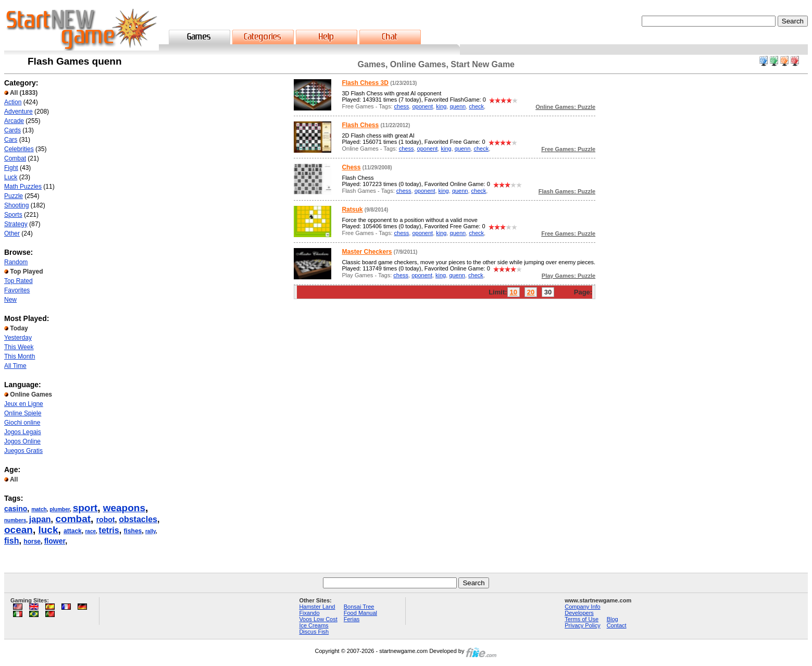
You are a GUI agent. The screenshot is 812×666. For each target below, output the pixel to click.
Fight (11, 168)
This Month (20, 356)
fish (11, 541)
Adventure (18, 112)
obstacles (138, 519)
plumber (60, 509)
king (441, 106)
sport (85, 508)
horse (32, 541)
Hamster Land (317, 607)
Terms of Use (582, 619)
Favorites (17, 290)
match (39, 509)
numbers (15, 520)
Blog (613, 619)
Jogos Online (22, 441)
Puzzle (14, 196)
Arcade (14, 121)
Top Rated (18, 281)
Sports (13, 215)
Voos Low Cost (318, 619)
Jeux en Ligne (24, 404)
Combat (15, 158)
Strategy (16, 224)
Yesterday (18, 338)
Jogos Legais (23, 432)
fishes (133, 531)
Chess (351, 167)
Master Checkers (367, 252)
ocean (18, 530)
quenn (458, 106)
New (10, 300)
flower (55, 541)
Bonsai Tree (359, 607)
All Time (15, 366)
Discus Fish (314, 632)
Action (13, 102)
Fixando (309, 613)
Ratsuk (352, 209)
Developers (579, 613)
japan (40, 519)
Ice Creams (314, 625)
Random (16, 262)
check (476, 106)
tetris (109, 530)
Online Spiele (23, 413)
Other (12, 233)
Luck (11, 177)
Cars (11, 140)
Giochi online (22, 423)
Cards (13, 130)
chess (402, 106)
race (90, 531)
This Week (19, 347)
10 (514, 292)
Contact (617, 625)
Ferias (352, 619)
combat (73, 519)
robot (106, 520)
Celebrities (19, 149)
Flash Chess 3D (365, 83)
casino (16, 509)
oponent (422, 106)
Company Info (582, 607)
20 (531, 292)
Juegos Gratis (23, 451)
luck (48, 530)
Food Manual (360, 613)
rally (151, 531)
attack (73, 531)
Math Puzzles (23, 187)
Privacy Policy (582, 625)
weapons (124, 508)
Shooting (16, 205)
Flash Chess (360, 125)
